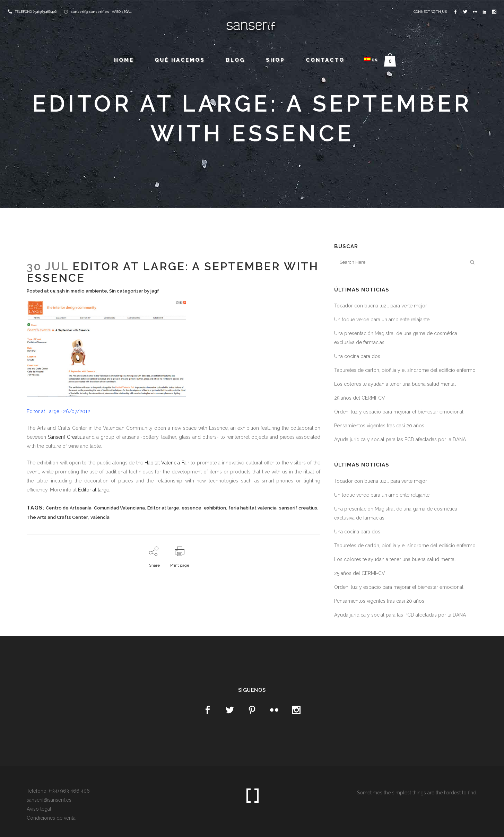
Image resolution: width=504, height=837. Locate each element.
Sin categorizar (126, 291)
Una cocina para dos (357, 356)
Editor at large (94, 490)
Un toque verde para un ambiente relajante (382, 320)
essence (192, 508)
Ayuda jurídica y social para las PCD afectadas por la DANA (400, 439)
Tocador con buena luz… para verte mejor (381, 306)
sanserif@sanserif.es (90, 12)
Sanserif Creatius (66, 437)
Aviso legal (39, 809)
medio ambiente (89, 291)
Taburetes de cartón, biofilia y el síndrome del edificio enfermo (405, 370)
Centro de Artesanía (69, 508)
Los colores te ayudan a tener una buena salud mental (395, 384)
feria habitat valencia (253, 508)
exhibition (215, 508)
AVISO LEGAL (122, 12)
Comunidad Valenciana (119, 508)
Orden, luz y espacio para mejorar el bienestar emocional (399, 412)
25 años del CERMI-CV (360, 398)
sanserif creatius (298, 508)
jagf (155, 291)
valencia (100, 517)
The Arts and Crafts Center (57, 517)
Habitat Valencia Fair (167, 463)
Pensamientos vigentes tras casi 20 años (379, 426)
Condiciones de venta (51, 818)
